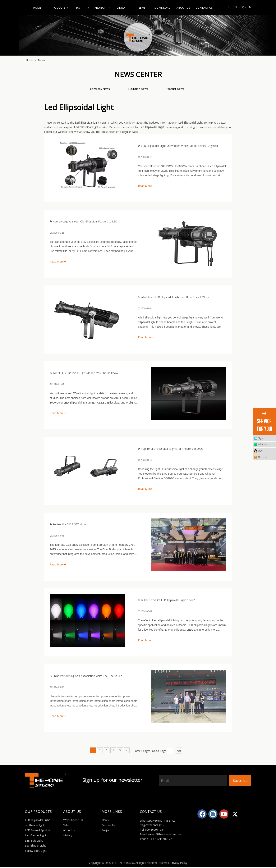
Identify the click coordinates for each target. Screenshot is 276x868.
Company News (100, 89)
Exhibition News (138, 89)
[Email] (193, 782)
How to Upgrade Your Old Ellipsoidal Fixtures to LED (85, 222)
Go (179, 752)
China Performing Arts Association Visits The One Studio (88, 677)
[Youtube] (224, 815)
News (105, 821)
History (68, 836)
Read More (146, 186)
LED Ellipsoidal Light (37, 821)
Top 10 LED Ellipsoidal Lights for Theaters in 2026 (172, 449)
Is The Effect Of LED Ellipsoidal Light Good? (168, 601)
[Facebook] (202, 815)
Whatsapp (264, 444)
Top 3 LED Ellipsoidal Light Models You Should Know (85, 373)
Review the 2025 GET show (70, 525)
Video (67, 826)
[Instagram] (213, 815)
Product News (175, 89)
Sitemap (164, 864)
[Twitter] (235, 815)
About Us (69, 831)
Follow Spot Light (36, 852)
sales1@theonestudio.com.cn (166, 835)
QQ (260, 451)
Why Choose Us (73, 821)
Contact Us (108, 826)
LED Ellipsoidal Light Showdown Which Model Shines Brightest (179, 146)
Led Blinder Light (35, 847)
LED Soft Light (34, 842)
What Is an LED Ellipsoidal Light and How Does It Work (175, 297)
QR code (266, 457)
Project (106, 831)
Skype (261, 438)
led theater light (35, 826)
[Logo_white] (46, 781)
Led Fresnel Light (36, 836)
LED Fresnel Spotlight (38, 831)
